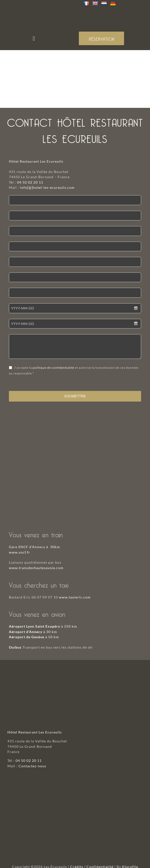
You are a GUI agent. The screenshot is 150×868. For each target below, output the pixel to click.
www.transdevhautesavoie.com (36, 568)
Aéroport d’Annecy (26, 632)
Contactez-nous (32, 766)
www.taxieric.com (75, 597)
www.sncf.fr (20, 552)
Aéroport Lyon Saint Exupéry (34, 626)
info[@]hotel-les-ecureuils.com (47, 187)
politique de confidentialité (53, 368)
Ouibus (15, 647)
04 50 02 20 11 (30, 182)
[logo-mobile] (75, 10)
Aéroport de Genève (27, 637)
